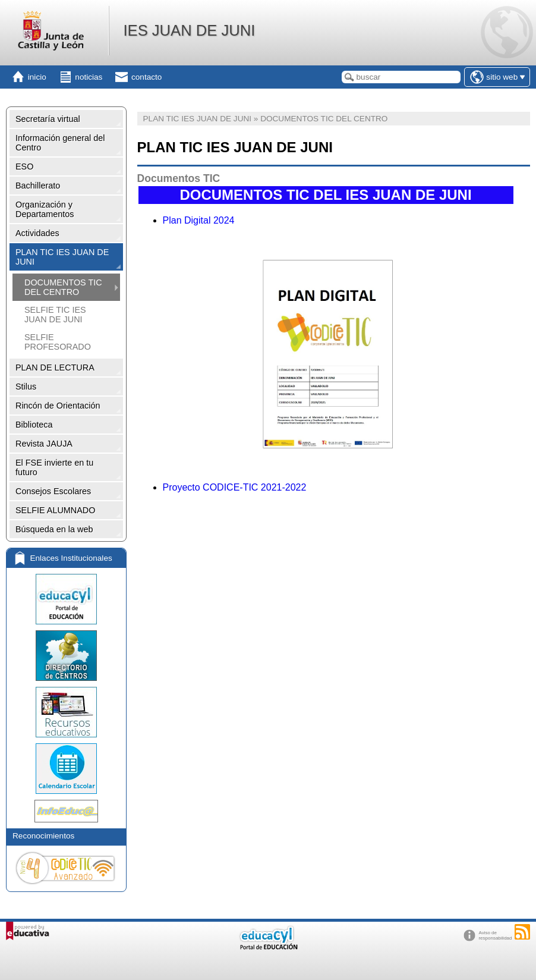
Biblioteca (34, 425)
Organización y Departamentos (45, 209)
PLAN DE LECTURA (55, 367)
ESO (24, 167)
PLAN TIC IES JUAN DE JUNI (62, 257)
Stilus (26, 387)
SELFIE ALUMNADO (55, 510)
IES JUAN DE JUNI (189, 30)
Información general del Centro (60, 143)
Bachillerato (38, 186)
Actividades (37, 233)
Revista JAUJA (44, 444)
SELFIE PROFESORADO (58, 342)
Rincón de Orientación (58, 406)
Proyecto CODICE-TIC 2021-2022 (235, 487)
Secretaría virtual (48, 119)
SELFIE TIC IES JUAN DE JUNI (55, 315)
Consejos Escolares (53, 491)
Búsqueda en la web (54, 529)
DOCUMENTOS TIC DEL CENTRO (63, 287)
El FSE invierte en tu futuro (54, 467)
